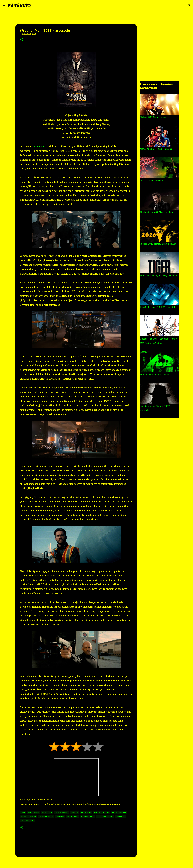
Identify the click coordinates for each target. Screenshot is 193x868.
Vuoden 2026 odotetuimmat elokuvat (158, 244)
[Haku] (35, 5)
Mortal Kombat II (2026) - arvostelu (157, 149)
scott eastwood (105, 817)
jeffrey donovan (29, 817)
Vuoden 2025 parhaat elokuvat (155, 375)
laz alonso (72, 817)
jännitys (60, 817)
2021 (23, 813)
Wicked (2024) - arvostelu (153, 180)
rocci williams (87, 817)
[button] (22, 40)
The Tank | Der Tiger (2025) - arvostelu (159, 276)
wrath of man (27, 821)
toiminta (120, 817)
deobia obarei (61, 813)
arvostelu (47, 813)
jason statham (119, 813)
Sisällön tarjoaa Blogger (96, 864)
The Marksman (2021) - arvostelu (156, 212)
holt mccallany (101, 813)
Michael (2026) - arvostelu (153, 117)
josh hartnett (46, 817)
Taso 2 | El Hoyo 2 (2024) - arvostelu (158, 307)
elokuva (74, 813)
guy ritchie (86, 813)
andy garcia (33, 813)
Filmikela (19, 5)
